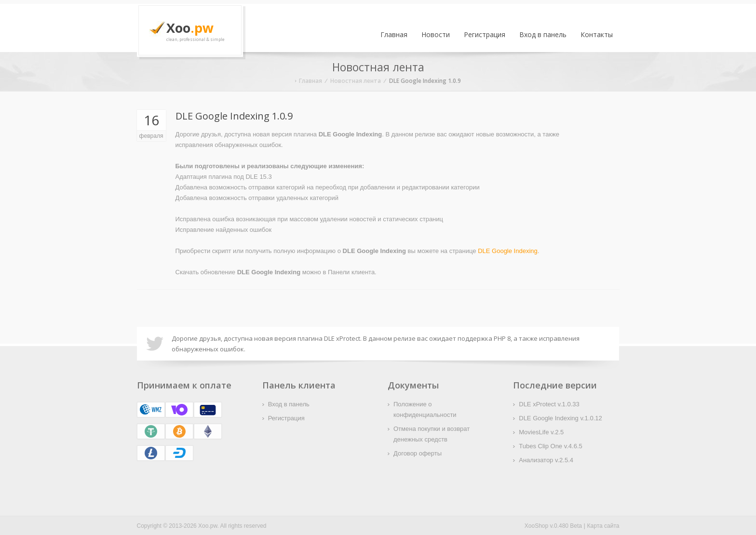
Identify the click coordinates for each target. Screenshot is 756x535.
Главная (394, 34)
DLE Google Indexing (508, 251)
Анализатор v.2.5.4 (546, 460)
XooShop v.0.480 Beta (553, 526)
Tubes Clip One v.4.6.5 (551, 446)
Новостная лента (356, 81)
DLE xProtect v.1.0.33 (549, 404)
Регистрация (485, 34)
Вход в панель (543, 34)
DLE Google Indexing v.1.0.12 (560, 418)
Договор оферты (418, 453)
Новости (436, 34)
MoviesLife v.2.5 (541, 432)
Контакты (597, 34)
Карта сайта (603, 526)
